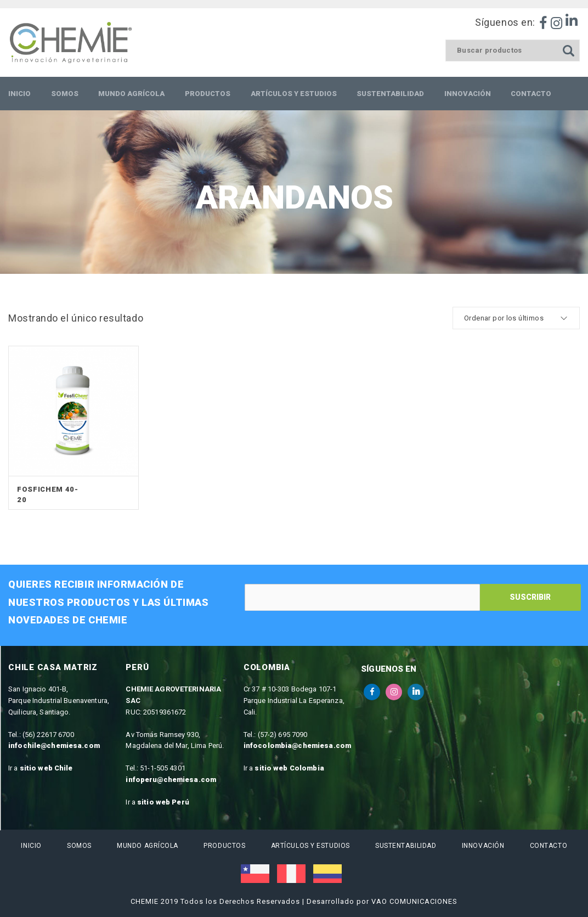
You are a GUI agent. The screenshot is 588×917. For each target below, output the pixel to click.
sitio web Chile (46, 768)
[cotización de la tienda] (516, 318)
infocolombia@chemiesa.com (297, 746)
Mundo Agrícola (148, 846)
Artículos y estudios (310, 846)
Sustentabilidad (406, 846)
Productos (224, 846)
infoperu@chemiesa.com (171, 780)
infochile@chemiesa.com (54, 746)
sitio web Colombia (289, 768)
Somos (79, 846)
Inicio (31, 846)
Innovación (483, 846)
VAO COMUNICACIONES (414, 901)
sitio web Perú (163, 802)
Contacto (548, 846)
